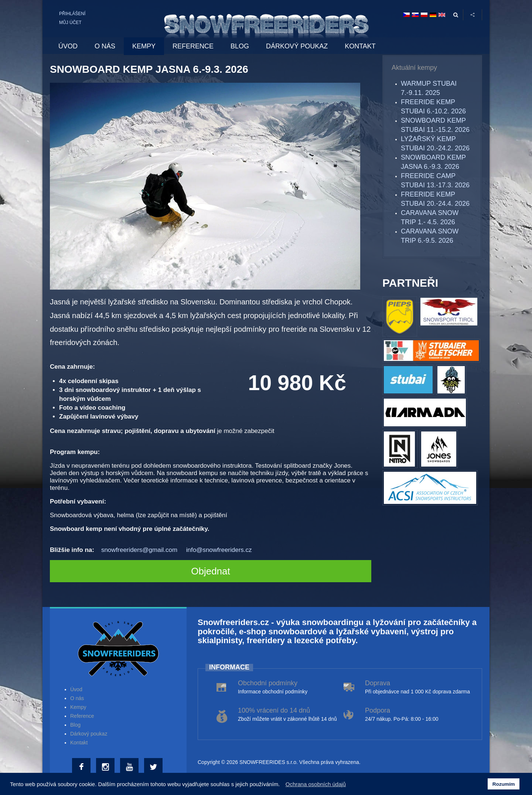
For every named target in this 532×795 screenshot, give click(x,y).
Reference (82, 716)
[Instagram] (106, 767)
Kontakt (79, 743)
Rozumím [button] (504, 784)
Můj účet (70, 23)
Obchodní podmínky (268, 683)
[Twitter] (154, 767)
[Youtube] (130, 767)
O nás (77, 698)
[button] (282, 785)
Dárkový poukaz (89, 734)
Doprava (378, 683)
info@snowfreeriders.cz (219, 550)
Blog (75, 725)
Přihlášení (72, 14)
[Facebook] (82, 767)
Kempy (78, 707)
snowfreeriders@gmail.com (139, 550)
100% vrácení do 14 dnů (274, 710)
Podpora (378, 710)
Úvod (76, 689)
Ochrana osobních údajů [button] (316, 784)
